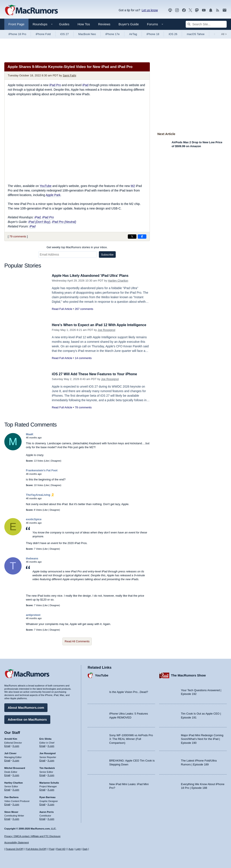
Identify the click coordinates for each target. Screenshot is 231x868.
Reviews (104, 24)
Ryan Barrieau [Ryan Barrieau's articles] (48, 797)
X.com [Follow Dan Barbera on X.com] (16, 804)
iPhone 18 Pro (17, 34)
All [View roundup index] (224, 34)
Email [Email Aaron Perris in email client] (43, 818)
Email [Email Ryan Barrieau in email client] (43, 804)
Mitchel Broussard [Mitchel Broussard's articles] (15, 767)
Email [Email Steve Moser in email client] (7, 818)
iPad (85, 85)
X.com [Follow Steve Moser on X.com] (16, 818)
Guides (64, 24)
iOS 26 (173, 34)
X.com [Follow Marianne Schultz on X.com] (51, 789)
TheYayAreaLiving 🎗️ (40, 495)
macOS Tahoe (196, 34)
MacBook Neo (87, 34)
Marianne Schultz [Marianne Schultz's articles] (49, 782)
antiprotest (33, 615)
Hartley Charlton (118, 281)
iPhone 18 (153, 34)
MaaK (30, 434)
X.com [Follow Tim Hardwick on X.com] (51, 775)
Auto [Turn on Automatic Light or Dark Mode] (71, 849)
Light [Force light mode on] (78, 849)
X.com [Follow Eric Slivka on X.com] (51, 745)
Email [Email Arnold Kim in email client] (7, 745)
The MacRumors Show (188, 675)
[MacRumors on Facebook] (184, 10)
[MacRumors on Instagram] (177, 10)
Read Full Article (62, 309)
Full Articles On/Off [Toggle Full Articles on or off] (36, 849)
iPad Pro (55, 85)
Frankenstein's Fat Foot (42, 470)
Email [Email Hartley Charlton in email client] (7, 789)
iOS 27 (65, 34)
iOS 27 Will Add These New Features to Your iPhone (97, 374)
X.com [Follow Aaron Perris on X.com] (51, 818)
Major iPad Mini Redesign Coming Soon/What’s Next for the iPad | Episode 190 (202, 738)
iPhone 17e (112, 34)
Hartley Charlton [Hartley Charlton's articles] (14, 782)
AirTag (133, 34)
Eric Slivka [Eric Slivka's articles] (46, 738)
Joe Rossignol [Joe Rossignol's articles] (48, 753)
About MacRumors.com (26, 707)
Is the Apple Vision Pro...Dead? (129, 692)
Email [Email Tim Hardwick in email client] (43, 775)
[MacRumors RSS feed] (218, 10)
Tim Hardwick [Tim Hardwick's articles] (47, 767)
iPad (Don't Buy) (39, 222)
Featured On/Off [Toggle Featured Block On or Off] (14, 849)
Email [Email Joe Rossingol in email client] (43, 760)
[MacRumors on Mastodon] (197, 10)
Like (47, 461)
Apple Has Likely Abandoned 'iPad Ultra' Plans (92, 276)
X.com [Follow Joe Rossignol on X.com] (51, 760)
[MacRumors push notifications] (211, 10)
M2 (133, 186)
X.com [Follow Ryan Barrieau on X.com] (51, 804)
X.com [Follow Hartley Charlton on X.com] (16, 789)
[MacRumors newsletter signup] (225, 10)
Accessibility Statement (17, 843)
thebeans (32, 558)
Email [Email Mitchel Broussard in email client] (7, 775)
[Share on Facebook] (142, 237)
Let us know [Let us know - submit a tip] (150, 10)
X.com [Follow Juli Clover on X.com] (16, 760)
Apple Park (53, 195)
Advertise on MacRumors (27, 719)
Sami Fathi (69, 75)
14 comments (83, 363)
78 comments (83, 407)
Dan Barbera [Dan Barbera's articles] (11, 797)
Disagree (56, 461)
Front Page (16, 24)
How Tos (84, 24)
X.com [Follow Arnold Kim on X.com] (16, 745)
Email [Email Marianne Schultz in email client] (43, 789)
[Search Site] (206, 24)
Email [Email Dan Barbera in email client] (7, 804)
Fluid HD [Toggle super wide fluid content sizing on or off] (61, 849)
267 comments (84, 309)
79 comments (18, 236)
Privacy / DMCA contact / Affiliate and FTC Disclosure (32, 836)
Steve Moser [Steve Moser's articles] (11, 811)
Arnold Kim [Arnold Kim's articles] (11, 738)
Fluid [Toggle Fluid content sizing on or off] (52, 849)
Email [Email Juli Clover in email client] (7, 760)
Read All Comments (77, 641)
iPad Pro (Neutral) (64, 222)
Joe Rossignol (106, 335)
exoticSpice (34, 519)
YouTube (46, 186)
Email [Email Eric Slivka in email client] (43, 745)
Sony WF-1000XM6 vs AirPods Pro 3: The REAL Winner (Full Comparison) (131, 738)
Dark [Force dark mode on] (85, 849)
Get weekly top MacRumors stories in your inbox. (77, 247)
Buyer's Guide (129, 24)
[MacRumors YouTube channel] (204, 10)
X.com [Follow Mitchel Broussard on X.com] (16, 775)
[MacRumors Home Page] (31, 10)
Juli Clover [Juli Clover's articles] (10, 753)
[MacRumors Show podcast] (170, 10)
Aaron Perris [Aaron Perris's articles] (47, 811)
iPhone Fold (43, 34)
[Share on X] (132, 237)
